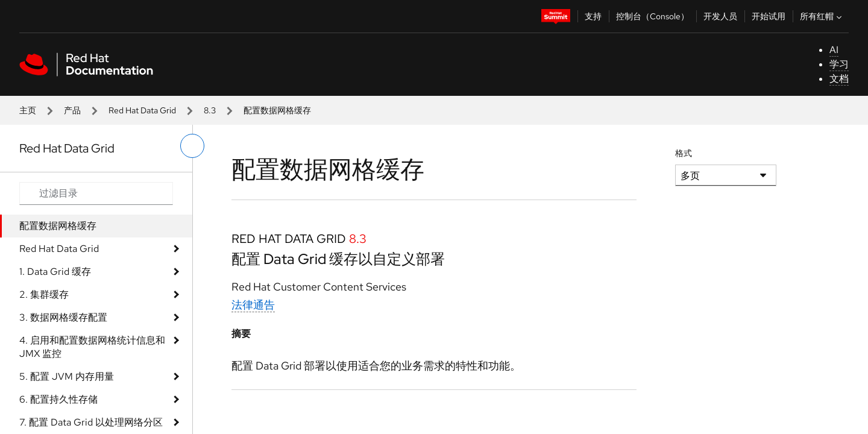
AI (834, 50)
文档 (839, 79)
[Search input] (96, 193)
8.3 (210, 110)
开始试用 (769, 16)
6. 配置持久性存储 (58, 399)
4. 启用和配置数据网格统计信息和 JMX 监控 (92, 347)
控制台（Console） (653, 16)
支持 (593, 16)
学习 (839, 64)
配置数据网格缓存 (58, 226)
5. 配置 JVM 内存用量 (67, 376)
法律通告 (253, 305)
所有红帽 (822, 16)
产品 (72, 110)
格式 (684, 153)
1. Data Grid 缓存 (55, 272)
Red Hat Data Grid (142, 110)
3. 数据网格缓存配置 (63, 317)
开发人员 (720, 16)
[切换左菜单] (192, 146)
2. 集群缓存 (44, 294)
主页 (28, 110)
